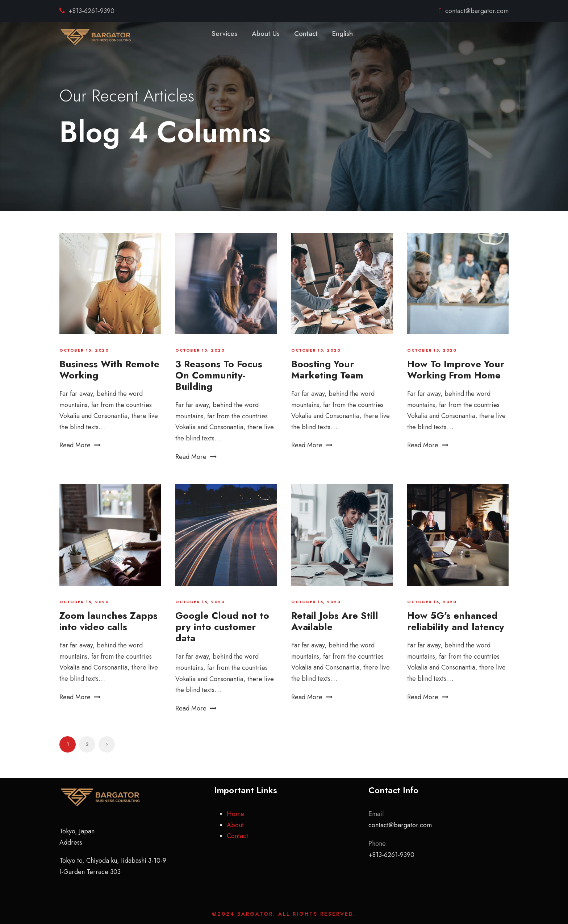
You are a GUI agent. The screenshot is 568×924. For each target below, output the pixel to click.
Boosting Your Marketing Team (327, 370)
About (235, 825)
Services (224, 34)
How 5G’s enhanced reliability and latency (456, 621)
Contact (306, 34)
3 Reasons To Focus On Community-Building (219, 375)
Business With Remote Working (109, 370)
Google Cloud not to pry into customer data (222, 627)
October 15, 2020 (84, 350)
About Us (266, 34)
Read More (80, 445)
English (343, 34)
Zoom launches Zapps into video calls (108, 621)
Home (235, 814)
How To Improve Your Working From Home (456, 370)
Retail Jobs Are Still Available (335, 621)
